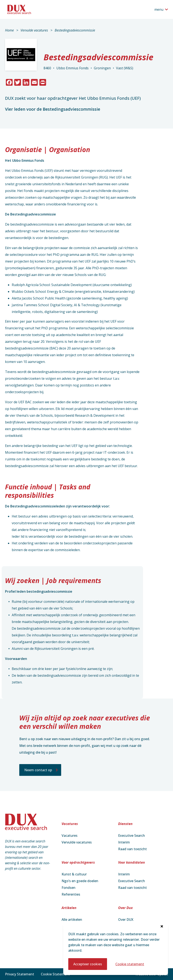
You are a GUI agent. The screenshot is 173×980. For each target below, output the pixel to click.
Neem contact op (38, 770)
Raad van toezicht (132, 849)
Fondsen (68, 888)
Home (9, 30)
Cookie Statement (55, 974)
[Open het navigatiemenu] (161, 9)
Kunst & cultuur (74, 874)
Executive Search (132, 835)
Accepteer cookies (88, 964)
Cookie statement (130, 964)
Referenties (71, 894)
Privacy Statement (20, 974)
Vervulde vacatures (34, 30)
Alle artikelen (72, 920)
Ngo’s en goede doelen (80, 881)
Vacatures (70, 835)
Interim (124, 842)
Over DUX (126, 920)
